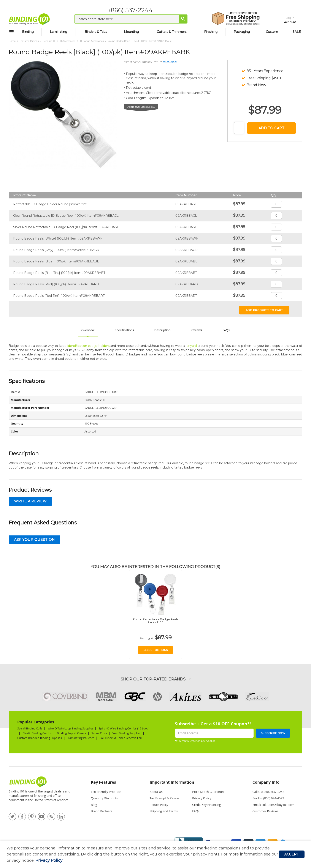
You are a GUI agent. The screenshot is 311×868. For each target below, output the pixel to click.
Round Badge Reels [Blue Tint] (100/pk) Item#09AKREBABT (59, 273)
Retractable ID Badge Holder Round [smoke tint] (50, 204)
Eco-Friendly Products (106, 792)
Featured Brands (29, 41)
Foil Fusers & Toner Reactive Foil (121, 738)
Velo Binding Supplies (127, 733)
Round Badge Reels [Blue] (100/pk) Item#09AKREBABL (56, 261)
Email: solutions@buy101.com (274, 805)
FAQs (226, 330)
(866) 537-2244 (128, 10)
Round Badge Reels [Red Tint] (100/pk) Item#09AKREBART (59, 296)
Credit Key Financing (206, 805)
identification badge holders (88, 346)
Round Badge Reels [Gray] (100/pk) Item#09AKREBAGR (56, 250)
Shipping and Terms (164, 811)
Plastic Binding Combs (37, 733)
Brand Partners (102, 811)
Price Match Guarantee (208, 792)
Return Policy (159, 805)
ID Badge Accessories (92, 41)
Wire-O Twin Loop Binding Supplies (71, 728)
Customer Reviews (265, 811)
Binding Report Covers (72, 733)
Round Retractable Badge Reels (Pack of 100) (155, 621)
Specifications (124, 330)
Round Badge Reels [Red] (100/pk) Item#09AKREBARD (56, 284)
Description (163, 330)
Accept (292, 854)
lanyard (191, 346)
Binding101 (49, 41)
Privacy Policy (49, 860)
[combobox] (128, 19)
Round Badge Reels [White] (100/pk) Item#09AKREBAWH (58, 238)
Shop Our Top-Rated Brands (153, 679)
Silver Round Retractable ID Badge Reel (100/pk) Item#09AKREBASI (66, 227)
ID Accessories (67, 41)
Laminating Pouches (81, 738)
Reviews (196, 330)
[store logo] (29, 19)
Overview (88, 330)
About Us (156, 792)
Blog (94, 805)
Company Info (266, 782)
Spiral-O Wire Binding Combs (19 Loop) (124, 728)
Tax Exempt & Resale (164, 798)
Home (12, 41)
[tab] (111, 784)
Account (281, 21)
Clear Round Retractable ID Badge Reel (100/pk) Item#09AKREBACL (66, 216)
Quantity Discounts (104, 798)
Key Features (103, 782)
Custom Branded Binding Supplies (40, 738)
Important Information (172, 782)
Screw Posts (99, 733)
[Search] (180, 19)
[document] (143, 854)
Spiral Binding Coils (30, 728)
